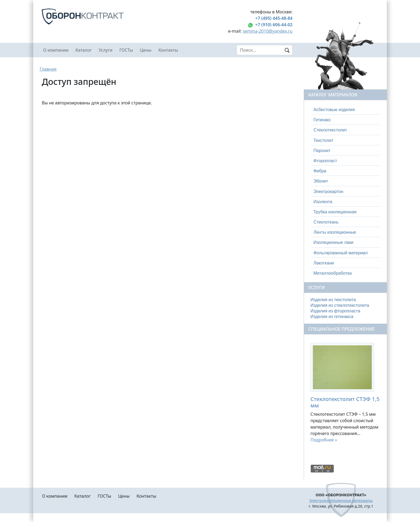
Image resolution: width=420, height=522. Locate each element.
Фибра (320, 171)
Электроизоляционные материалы (341, 500)
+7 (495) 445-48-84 (274, 18)
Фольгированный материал (340, 253)
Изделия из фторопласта (335, 311)
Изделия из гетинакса (332, 317)
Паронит (322, 151)
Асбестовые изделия (334, 110)
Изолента (323, 202)
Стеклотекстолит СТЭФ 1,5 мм (345, 402)
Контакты (168, 50)
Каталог (84, 50)
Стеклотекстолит (330, 130)
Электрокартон (328, 192)
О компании (56, 50)
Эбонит (321, 181)
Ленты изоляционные (335, 232)
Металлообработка (333, 273)
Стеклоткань (326, 222)
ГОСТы (126, 50)
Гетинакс (322, 120)
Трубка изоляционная (335, 212)
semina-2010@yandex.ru (268, 31)
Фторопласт (325, 161)
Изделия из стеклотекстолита (340, 305)
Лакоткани (324, 263)
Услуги (105, 50)
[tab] (345, 110)
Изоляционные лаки (333, 242)
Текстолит (323, 140)
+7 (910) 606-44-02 (274, 25)
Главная (48, 69)
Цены (146, 50)
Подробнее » (324, 440)
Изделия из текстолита (333, 300)
